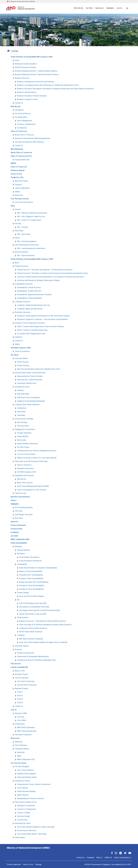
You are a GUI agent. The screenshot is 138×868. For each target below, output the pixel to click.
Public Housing (23, 362)
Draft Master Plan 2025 (24, 515)
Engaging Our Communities (25, 429)
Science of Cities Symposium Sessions (30, 323)
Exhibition (18, 337)
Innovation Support (22, 646)
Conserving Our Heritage (24, 419)
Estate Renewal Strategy (26, 791)
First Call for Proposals (26, 681)
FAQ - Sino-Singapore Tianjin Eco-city (31, 216)
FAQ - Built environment (26, 255)
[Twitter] (125, 853)
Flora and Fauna (23, 426)
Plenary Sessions (21, 266)
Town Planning (22, 788)
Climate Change (23, 593)
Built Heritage (22, 422)
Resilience (21, 554)
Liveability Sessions (22, 302)
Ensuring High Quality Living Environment (30, 373)
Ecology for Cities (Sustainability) (32, 585)
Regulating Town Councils (24, 475)
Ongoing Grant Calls (22, 160)
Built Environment (21, 252)
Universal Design (23, 816)
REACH (108, 858)
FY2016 (20, 696)
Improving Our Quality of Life (26, 802)
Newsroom (99, 8)
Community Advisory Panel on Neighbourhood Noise (37, 451)
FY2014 (20, 703)
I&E (18, 600)
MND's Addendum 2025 (26, 759)
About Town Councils (25, 483)
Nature (17, 238)
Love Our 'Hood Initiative (26, 454)
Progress (18, 185)
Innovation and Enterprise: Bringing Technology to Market (38, 280)
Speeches (19, 742)
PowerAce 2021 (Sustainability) (31, 575)
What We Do (22, 479)
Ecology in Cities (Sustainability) (31, 578)
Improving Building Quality (27, 777)
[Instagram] (116, 853)
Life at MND (22, 720)
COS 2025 (19, 511)
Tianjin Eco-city (20, 493)
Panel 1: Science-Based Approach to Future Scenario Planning (40, 326)
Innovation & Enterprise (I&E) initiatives (29, 142)
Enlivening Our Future (23, 823)
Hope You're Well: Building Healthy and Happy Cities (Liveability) (43, 642)
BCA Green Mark (23, 394)
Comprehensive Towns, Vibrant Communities (34, 784)
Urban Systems (23, 617)
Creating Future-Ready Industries (27, 405)
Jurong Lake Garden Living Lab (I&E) (33, 614)
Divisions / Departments (26, 124)
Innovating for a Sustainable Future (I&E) (34, 607)
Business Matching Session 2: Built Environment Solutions (37, 75)
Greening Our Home (22, 387)
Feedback (90, 858)
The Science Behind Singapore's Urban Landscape (36, 827)
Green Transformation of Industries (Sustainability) (38, 568)
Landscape (21, 415)
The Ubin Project (23, 447)
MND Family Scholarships (27, 731)
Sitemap (38, 864)
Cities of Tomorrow (24, 465)
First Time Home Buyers (24, 202)
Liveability (21, 635)
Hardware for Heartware (26, 806)
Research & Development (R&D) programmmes (33, 138)
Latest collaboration (22, 188)
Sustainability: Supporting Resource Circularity (34, 295)
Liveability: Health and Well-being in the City (33, 305)
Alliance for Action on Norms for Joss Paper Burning (37, 458)
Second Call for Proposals (27, 685)
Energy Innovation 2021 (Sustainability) (34, 582)
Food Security (22, 820)
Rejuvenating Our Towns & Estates (30, 376)
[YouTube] (130, 853)
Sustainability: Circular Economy (29, 287)
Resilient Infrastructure (26, 653)
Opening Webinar (23, 550)
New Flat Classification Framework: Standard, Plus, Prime (38, 369)
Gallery (17, 192)
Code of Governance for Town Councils (32, 490)
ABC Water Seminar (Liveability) (31, 639)
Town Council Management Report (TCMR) (33, 486)
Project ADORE (23, 436)
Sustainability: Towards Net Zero (29, 291)
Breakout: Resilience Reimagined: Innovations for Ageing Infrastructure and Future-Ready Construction (55, 89)
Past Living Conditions (25, 770)
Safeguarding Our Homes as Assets (31, 798)
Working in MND (21, 713)
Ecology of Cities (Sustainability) (31, 589)
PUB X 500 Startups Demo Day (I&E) (33, 603)
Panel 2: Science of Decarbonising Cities (32, 330)
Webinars (18, 546)
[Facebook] (112, 853)
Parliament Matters (22, 749)
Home (17, 60)
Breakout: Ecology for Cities (27, 99)
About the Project (21, 181)
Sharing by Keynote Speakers (26, 64)
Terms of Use (28, 864)
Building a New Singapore (27, 774)
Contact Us (19, 103)
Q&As (19, 756)
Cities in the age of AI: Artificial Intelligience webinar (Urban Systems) (45, 625)
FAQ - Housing (22, 227)
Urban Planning (23, 795)
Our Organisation (21, 117)
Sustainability (22, 564)
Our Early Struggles (22, 766)
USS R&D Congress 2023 (26, 472)
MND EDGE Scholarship (26, 727)
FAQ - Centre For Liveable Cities (29, 220)
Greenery (20, 390)
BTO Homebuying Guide (24, 507)
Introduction (19, 110)
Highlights (110, 8)
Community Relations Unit (27, 383)
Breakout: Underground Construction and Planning (35, 82)
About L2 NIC (20, 671)
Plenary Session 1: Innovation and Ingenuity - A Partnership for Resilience (45, 270)
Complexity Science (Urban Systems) (33, 628)
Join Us (119, 8)
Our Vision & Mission (23, 114)
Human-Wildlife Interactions (27, 444)
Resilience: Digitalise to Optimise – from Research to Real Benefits (42, 319)
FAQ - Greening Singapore (27, 241)
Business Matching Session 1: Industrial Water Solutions (36, 71)
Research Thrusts (21, 674)
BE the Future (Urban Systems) (31, 632)
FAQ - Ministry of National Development (32, 213)
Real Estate (19, 231)
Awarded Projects (22, 688)
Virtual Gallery (20, 837)
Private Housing (23, 365)
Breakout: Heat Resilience (27, 92)
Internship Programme (23, 735)
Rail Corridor (22, 440)
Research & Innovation (25, 468)
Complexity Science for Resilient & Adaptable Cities (36, 660)
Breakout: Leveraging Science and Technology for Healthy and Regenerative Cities (48, 85)
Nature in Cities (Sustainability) (31, 571)
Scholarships (20, 724)
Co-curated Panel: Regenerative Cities (31, 334)
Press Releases (21, 745)
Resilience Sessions (23, 312)
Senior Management (24, 121)
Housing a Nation (21, 358)
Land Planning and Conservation (27, 245)
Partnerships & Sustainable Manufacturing (33, 656)
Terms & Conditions (22, 351)
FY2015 (20, 699)
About (17, 263)
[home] (8, 51)
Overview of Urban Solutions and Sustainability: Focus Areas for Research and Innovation (50, 277)
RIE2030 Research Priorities (25, 67)
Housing (18, 224)
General (18, 209)
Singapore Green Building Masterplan (31, 401)
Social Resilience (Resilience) (30, 561)
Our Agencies (22, 128)
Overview (20, 717)
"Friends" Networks (24, 433)
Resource (18, 649)
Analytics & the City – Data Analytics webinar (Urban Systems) (42, 621)
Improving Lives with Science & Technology (31, 461)
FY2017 (20, 692)
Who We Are (79, 8)
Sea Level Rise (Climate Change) (31, 596)
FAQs (99, 858)
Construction (22, 408)
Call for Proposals (22, 678)
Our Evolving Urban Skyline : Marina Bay (32, 834)
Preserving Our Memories (27, 830)
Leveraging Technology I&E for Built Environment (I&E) (39, 610)
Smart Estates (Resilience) (29, 557)
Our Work (89, 8)
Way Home (19, 518)
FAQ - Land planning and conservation (31, 248)
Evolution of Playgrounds (26, 809)
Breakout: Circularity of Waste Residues (32, 96)
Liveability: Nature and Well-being (30, 309)
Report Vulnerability (123, 858)
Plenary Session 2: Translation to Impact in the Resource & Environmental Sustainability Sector (52, 273)
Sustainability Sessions (24, 284)
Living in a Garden (24, 813)
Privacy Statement (14, 864)
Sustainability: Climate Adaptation (29, 298)
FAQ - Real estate (24, 234)
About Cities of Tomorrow (24, 135)
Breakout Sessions (22, 78)
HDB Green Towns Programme (28, 397)
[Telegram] (121, 853)
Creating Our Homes (22, 781)
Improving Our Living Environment (30, 380)
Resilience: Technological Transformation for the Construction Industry (43, 316)
